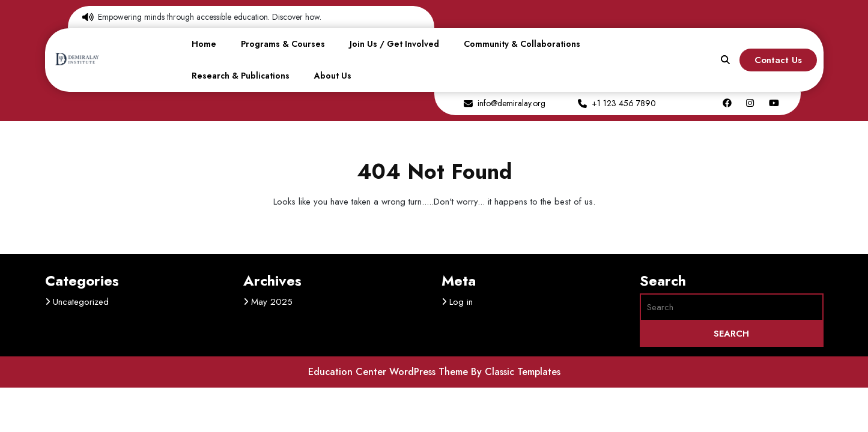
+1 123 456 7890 (624, 103)
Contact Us (778, 60)
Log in (461, 302)
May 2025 (272, 302)
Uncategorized (81, 302)
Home (204, 44)
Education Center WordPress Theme (390, 372)
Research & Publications (241, 76)
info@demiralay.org (511, 103)
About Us (333, 76)
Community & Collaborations (522, 44)
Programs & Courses (283, 44)
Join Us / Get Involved (394, 44)
